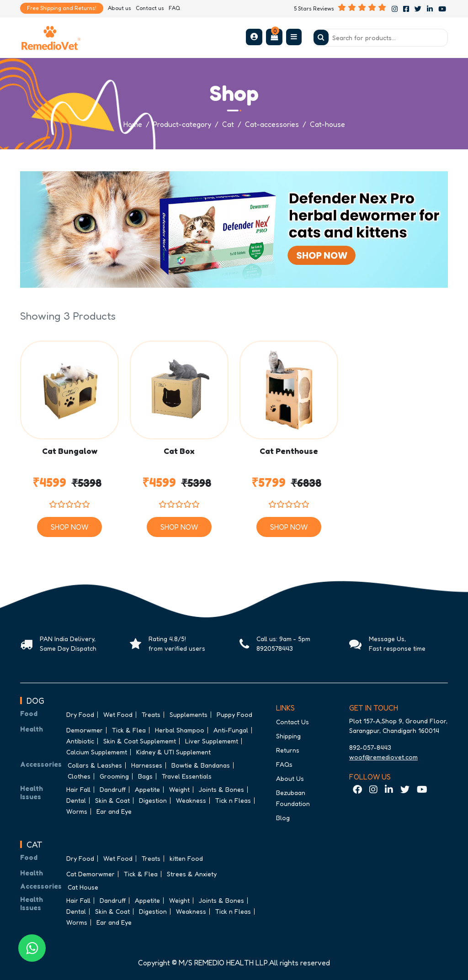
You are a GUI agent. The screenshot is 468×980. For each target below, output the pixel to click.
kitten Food (186, 858)
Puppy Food (234, 714)
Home (133, 124)
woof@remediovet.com (383, 757)
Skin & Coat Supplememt (140, 741)
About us (120, 8)
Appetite (147, 789)
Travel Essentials (187, 776)
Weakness (191, 800)
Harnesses (147, 765)
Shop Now (69, 527)
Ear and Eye (114, 811)
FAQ (174, 8)
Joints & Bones (221, 789)
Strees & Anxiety (192, 874)
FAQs (284, 764)
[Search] (380, 38)
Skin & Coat (112, 800)
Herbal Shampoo (180, 730)
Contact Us (292, 722)
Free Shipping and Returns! (62, 8)
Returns (288, 750)
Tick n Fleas (233, 800)
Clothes (79, 776)
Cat (228, 124)
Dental (76, 800)
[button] (254, 37)
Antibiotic (80, 741)
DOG (35, 701)
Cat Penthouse (289, 451)
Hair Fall (78, 789)
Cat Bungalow (70, 451)
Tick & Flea (129, 730)
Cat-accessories (272, 124)
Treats (151, 714)
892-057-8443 (370, 747)
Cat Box (179, 451)
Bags (145, 776)
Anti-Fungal (231, 730)
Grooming (114, 776)
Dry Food (80, 714)
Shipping (288, 736)
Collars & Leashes (95, 765)
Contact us (150, 8)
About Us (290, 778)
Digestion (153, 800)
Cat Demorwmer (90, 874)
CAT (35, 844)
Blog (283, 818)
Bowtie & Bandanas (201, 765)
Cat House (83, 887)
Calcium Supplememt (97, 752)
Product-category (182, 124)
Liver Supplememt (212, 741)
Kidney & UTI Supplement (173, 752)
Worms (77, 811)
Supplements (189, 714)
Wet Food (118, 714)
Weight (179, 789)
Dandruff (113, 789)
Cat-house (327, 124)
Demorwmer (85, 730)
